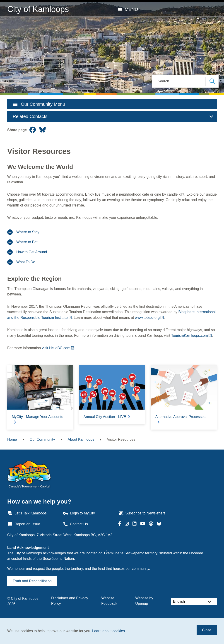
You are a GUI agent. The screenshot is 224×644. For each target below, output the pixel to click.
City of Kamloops (38, 9)
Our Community (42, 439)
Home (12, 439)
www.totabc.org (147, 318)
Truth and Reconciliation (32, 581)
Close (207, 630)
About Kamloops (81, 439)
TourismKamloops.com (190, 336)
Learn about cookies (108, 631)
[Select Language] (194, 601)
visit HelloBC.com (56, 348)
